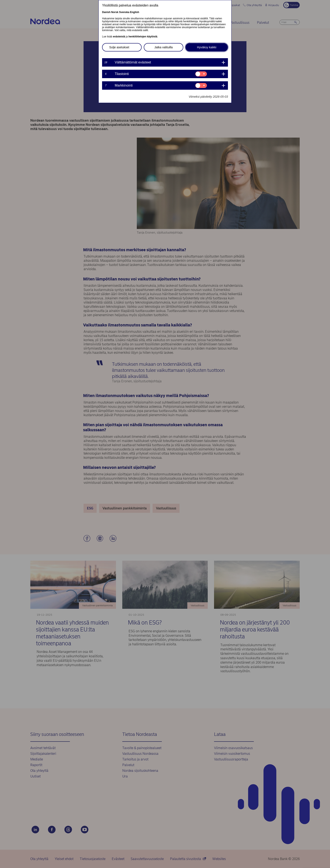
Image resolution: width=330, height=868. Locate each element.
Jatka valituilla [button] (163, 47)
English (135, 12)
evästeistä (119, 37)
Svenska (124, 12)
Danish (106, 12)
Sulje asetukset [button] (119, 47)
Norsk (115, 12)
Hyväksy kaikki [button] (207, 47)
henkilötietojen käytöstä (143, 37)
